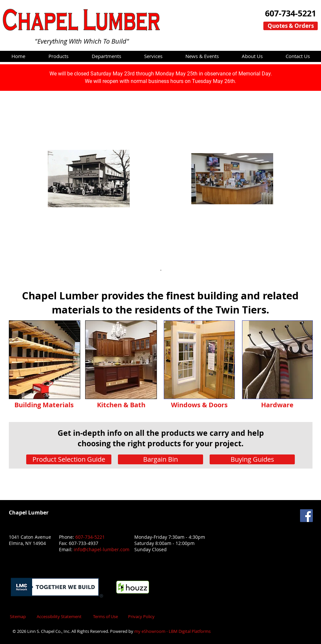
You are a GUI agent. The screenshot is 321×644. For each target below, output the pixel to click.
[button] (58, 56)
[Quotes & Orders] (291, 26)
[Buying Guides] (252, 459)
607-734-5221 (90, 537)
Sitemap (18, 616)
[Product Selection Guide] (69, 459)
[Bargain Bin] (160, 459)
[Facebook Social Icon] (306, 516)
